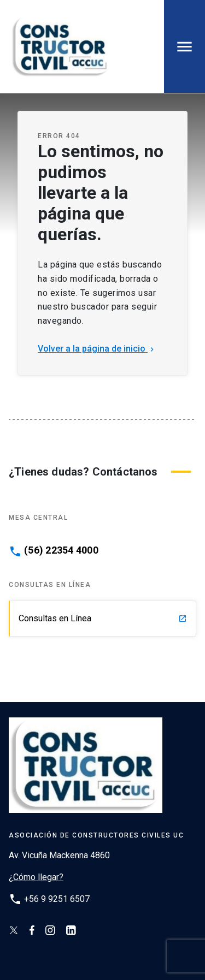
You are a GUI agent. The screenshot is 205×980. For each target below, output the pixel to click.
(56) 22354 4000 (61, 550)
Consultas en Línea (103, 618)
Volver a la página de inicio (97, 349)
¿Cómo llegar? (36, 877)
